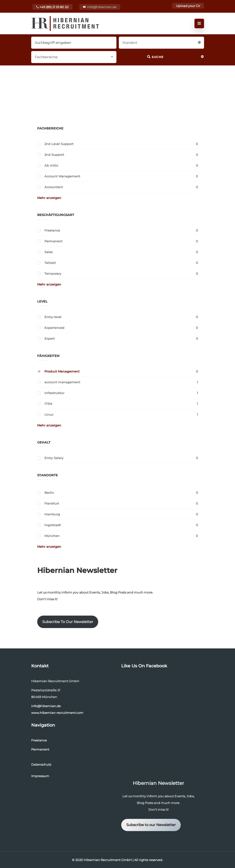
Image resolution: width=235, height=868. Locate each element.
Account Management (62, 176)
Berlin (49, 493)
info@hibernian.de (102, 7)
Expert (50, 338)
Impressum (40, 776)
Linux (49, 414)
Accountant (54, 187)
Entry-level (53, 317)
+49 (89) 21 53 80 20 (52, 7)
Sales (49, 252)
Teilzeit (50, 263)
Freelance (52, 230)
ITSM (48, 404)
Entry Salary (54, 458)
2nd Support (54, 155)
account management (62, 382)
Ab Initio (51, 165)
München (52, 536)
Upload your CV (188, 6)
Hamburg (52, 514)
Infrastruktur (54, 393)
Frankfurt (52, 503)
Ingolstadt (53, 525)
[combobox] (161, 42)
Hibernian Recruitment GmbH (108, 860)
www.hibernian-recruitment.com (57, 713)
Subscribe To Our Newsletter (68, 622)
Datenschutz (41, 764)
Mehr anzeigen (49, 198)
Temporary (53, 274)
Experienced (54, 328)
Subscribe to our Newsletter (151, 825)
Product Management (62, 371)
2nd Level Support (59, 144)
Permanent (53, 241)
